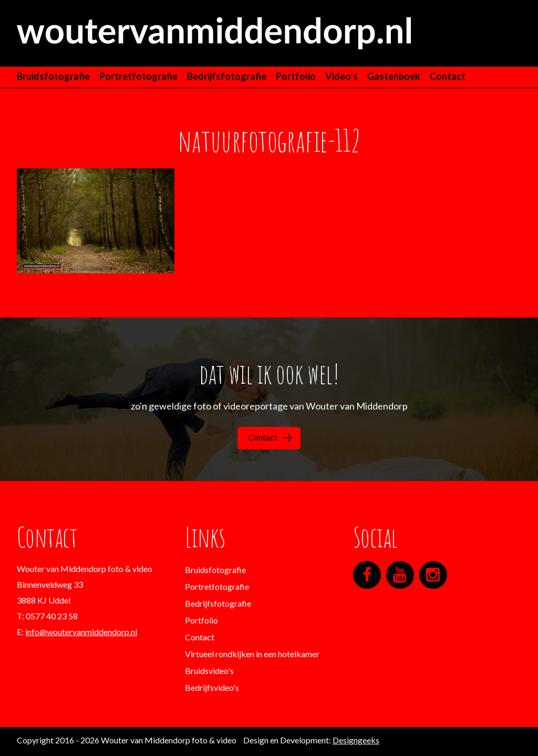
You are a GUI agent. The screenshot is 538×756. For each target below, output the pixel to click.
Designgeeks (356, 740)
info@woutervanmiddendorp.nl (81, 632)
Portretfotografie (138, 76)
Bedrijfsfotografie (227, 76)
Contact (448, 76)
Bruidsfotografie (53, 76)
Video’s (342, 76)
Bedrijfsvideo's (212, 687)
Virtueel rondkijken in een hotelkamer (252, 654)
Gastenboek (394, 76)
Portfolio (296, 76)
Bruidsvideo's (209, 671)
